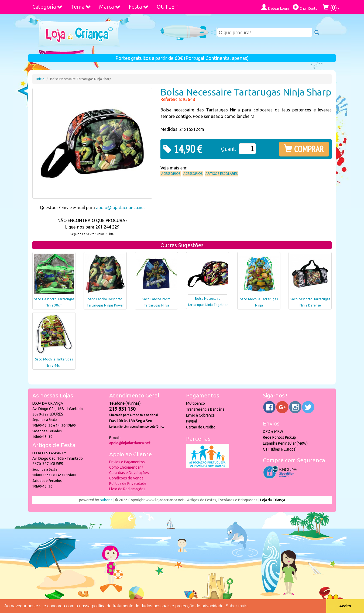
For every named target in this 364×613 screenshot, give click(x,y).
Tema (81, 7)
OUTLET (167, 7)
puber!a (106, 500)
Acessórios (171, 174)
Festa (139, 7)
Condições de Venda (126, 478)
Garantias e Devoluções (129, 473)
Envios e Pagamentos (127, 462)
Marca (110, 7)
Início (40, 79)
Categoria (47, 7)
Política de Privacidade (128, 483)
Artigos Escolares (222, 174)
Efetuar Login (275, 7)
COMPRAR (304, 149)
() (331, 7)
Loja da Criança (273, 500)
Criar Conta (305, 7)
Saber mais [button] (237, 606)
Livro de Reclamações (127, 489)
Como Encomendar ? (126, 467)
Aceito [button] (345, 606)
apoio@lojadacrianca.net (121, 207)
